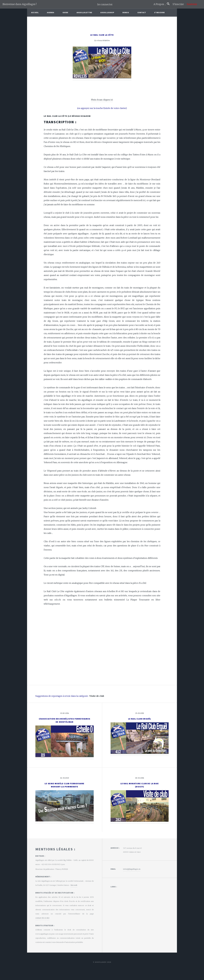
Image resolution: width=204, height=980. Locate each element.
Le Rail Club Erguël (140, 719)
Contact (142, 12)
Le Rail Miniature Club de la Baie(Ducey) (140, 785)
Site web (74, 885)
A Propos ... (160, 4)
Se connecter (105, 4)
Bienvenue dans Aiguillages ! (20, 4)
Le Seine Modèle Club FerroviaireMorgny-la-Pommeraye (64, 785)
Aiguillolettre (84, 12)
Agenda (51, 12)
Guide (65, 12)
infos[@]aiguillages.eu (132, 869)
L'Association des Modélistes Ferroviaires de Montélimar (65, 720)
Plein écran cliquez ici (102, 100)
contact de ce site (42, 918)
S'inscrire (179, 4)
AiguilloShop (107, 12)
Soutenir (192, 4)
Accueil (35, 12)
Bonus (126, 12)
